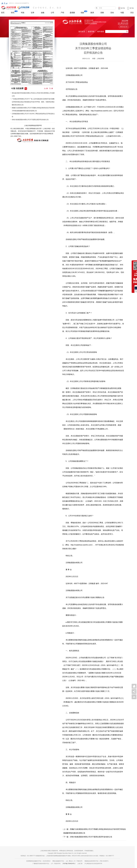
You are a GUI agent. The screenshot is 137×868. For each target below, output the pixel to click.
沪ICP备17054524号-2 (69, 864)
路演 (92, 13)
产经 (62, 13)
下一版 (51, 88)
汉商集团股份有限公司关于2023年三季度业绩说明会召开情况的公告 (33, 115)
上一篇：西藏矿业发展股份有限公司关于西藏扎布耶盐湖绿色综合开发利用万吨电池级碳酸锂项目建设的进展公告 (94, 831)
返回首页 (82, 32)
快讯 (13, 13)
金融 (43, 13)
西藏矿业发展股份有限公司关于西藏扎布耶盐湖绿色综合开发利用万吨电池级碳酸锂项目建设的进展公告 (33, 109)
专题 (122, 13)
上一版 (46, 88)
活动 (112, 13)
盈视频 (72, 13)
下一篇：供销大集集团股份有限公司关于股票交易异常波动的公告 (88, 837)
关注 (132, 13)
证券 (33, 13)
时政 (23, 13)
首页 (3, 13)
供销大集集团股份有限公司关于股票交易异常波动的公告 (30, 120)
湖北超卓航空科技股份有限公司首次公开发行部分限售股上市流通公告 (33, 94)
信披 (82, 13)
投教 (102, 13)
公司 (52, 13)
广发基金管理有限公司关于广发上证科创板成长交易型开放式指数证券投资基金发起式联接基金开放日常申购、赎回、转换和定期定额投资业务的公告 (33, 102)
